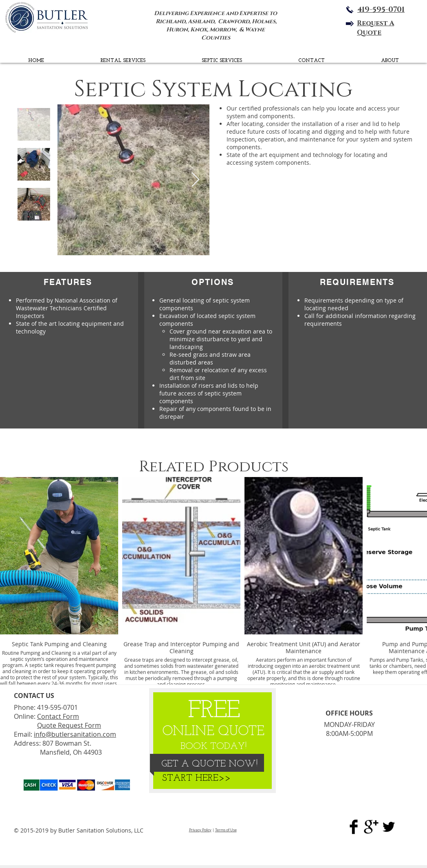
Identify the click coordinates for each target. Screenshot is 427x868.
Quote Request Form (69, 725)
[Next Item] (195, 180)
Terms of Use (226, 830)
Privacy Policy (200, 830)
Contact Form (58, 716)
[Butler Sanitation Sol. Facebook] (354, 827)
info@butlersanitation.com (75, 734)
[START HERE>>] (196, 779)
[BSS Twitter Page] (389, 827)
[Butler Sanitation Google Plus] (371, 827)
